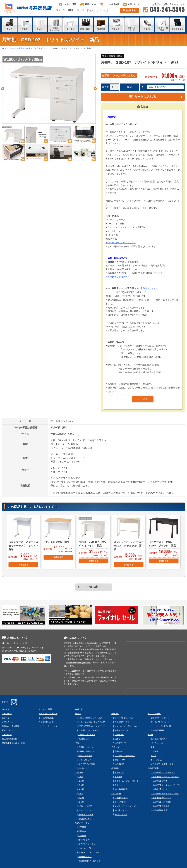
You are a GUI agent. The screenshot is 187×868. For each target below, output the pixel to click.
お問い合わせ (131, 4)
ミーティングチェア (87, 735)
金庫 (153, 747)
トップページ (10, 48)
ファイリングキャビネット (90, 852)
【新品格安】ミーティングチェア (165, 777)
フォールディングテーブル (126, 726)
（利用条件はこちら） (147, 288)
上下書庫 (82, 827)
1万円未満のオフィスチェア (90, 718)
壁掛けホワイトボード (160, 718)
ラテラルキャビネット (88, 844)
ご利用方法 (7, 714)
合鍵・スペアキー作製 (48, 714)
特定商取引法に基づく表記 (13, 743)
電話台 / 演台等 (121, 815)
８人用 (81, 802)
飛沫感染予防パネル (159, 739)
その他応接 (119, 764)
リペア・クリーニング (48, 726)
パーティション (157, 743)
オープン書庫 (84, 840)
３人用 (81, 785)
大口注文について (46, 722)
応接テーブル (120, 760)
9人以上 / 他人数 (85, 806)
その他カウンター (122, 810)
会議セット (119, 739)
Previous (3, 89)
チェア (78, 714)
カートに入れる (142, 96)
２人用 (81, 781)
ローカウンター (121, 802)
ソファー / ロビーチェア (125, 756)
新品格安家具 (24, 48)
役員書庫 (118, 777)
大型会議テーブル (122, 722)
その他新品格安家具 (159, 810)
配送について (88, 4)
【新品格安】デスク (41, 48)
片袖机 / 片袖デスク (87, 747)
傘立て (153, 756)
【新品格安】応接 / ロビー (162, 802)
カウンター (116, 794)
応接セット (119, 751)
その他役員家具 (121, 789)
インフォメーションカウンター (128, 806)
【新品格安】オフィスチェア (163, 773)
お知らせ (6, 718)
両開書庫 (82, 831)
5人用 (81, 794)
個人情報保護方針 (10, 739)
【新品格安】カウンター (161, 798)
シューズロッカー (86, 810)
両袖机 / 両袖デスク (87, 751)
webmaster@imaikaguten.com (78, 663)
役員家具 (115, 768)
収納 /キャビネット (83, 823)
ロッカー (79, 773)
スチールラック (85, 857)
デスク (78, 743)
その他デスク (84, 768)
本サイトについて (10, 709)
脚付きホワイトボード (160, 722)
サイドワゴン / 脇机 (87, 764)
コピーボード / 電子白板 (161, 726)
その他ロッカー (85, 819)
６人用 (81, 798)
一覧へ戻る (93, 587)
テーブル (115, 714)
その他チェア (84, 739)
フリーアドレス (85, 760)
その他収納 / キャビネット (89, 861)
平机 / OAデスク (85, 756)
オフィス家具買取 (46, 718)
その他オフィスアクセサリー (163, 764)
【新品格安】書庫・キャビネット (165, 794)
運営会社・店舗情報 (11, 726)
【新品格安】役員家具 (160, 806)
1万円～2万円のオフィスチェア (92, 722)
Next (95, 89)
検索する (130, 10)
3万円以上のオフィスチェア (90, 730)
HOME (5, 702)
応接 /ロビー (117, 747)
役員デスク (119, 773)
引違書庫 (82, 836)
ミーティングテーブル (124, 718)
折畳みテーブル (121, 730)
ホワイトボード (154, 714)
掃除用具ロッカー (86, 815)
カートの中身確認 (110, 4)
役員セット (119, 785)
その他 (150, 735)
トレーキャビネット (87, 848)
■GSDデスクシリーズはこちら (121, 243)
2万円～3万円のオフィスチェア (92, 726)
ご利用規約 (7, 735)
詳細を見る (23, 565)
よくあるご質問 (68, 4)
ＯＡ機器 (154, 751)
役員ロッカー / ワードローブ (127, 781)
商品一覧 (79, 709)
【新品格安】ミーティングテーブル (166, 785)
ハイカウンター (121, 798)
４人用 (81, 789)
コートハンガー (157, 760)
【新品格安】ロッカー (160, 789)
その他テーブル (121, 743)
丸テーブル (119, 735)
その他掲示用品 (157, 730)
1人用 (81, 777)
